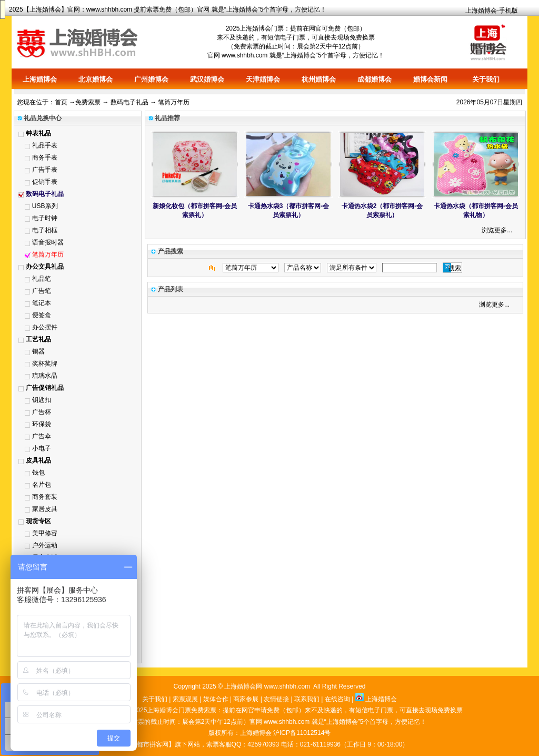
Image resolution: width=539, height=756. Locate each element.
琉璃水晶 (45, 376)
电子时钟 (45, 218)
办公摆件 (45, 327)
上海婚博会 (45, 9)
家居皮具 (45, 509)
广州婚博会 (151, 79)
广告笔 (42, 291)
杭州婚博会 (319, 79)
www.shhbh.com (109, 9)
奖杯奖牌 (45, 364)
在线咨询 (337, 699)
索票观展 (185, 699)
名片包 (42, 485)
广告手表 (45, 170)
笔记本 (42, 303)
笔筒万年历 (48, 254)
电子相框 (45, 230)
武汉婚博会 (207, 79)
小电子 (42, 448)
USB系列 (45, 206)
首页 (61, 102)
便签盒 (42, 315)
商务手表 (45, 158)
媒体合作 (216, 699)
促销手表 (45, 182)
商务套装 (45, 497)
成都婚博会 (375, 79)
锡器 (38, 351)
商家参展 (246, 699)
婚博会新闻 (430, 79)
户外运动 (45, 545)
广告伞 (42, 436)
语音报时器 (48, 242)
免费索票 (88, 102)
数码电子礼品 (129, 102)
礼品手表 (45, 145)
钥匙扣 (42, 400)
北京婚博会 (96, 79)
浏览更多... (497, 230)
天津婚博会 (263, 79)
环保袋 (42, 424)
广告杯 (42, 412)
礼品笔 (42, 279)
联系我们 (307, 699)
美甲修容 (45, 533)
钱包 (38, 473)
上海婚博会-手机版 (492, 11)
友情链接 (276, 699)
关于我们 (486, 79)
